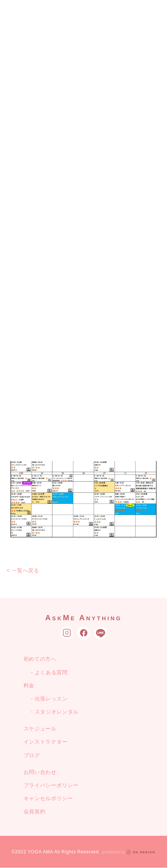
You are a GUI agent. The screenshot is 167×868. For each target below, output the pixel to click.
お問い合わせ (40, 772)
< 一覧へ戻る (23, 570)
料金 (29, 685)
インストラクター (46, 742)
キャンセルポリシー (48, 798)
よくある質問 (51, 672)
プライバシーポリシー (51, 785)
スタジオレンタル (57, 712)
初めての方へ (40, 659)
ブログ (32, 755)
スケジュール (40, 729)
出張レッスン (51, 699)
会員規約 (35, 811)
